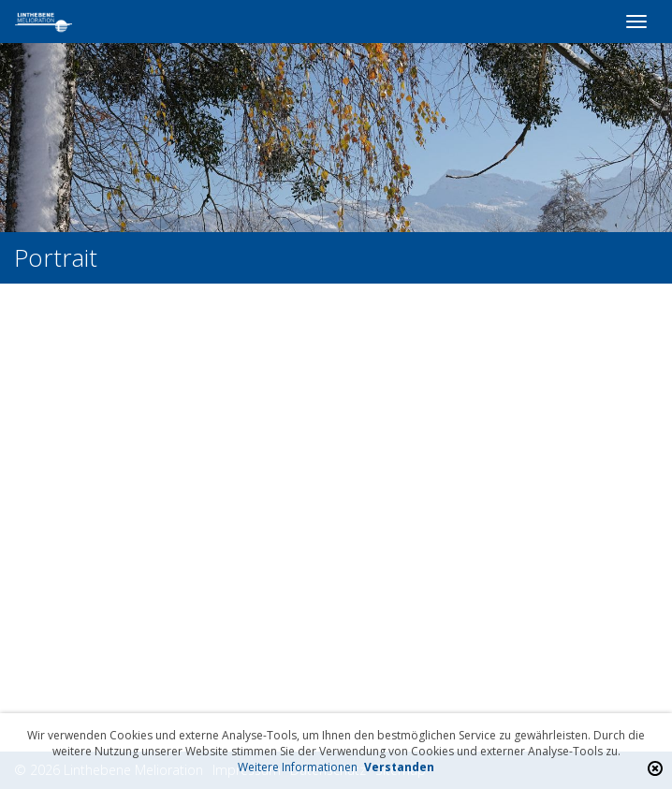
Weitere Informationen (298, 767)
